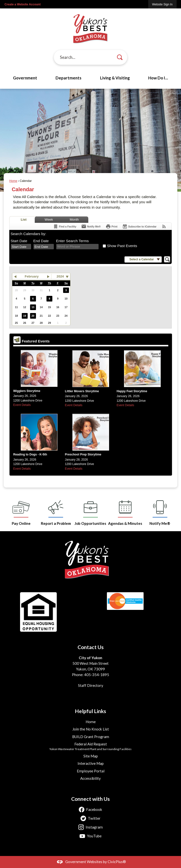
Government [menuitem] (25, 78)
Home (13, 181)
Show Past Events (122, 246)
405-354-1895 (97, 675)
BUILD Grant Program (91, 737)
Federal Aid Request (91, 744)
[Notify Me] (91, 226)
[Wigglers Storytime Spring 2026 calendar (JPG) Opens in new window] (39, 369)
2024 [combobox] (60, 276)
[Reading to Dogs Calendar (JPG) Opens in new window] (39, 433)
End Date (41, 241)
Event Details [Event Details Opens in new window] (22, 405)
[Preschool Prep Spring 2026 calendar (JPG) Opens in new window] (91, 433)
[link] (162, 4)
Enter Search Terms (72, 241)
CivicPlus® (117, 862)
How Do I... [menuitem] (158, 78)
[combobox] (21, 247)
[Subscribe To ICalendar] (139, 226)
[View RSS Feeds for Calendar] (164, 226)
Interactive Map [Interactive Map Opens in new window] (91, 763)
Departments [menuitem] (68, 78)
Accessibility (90, 778)
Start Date (19, 241)
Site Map (91, 756)
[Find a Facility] (65, 226)
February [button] (32, 276)
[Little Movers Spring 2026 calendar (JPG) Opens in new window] (91, 369)
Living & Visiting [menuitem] (115, 78)
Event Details (125, 405)
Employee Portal (91, 771)
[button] (120, 57)
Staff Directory (91, 685)
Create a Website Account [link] (23, 4)
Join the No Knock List (91, 729)
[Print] (112, 226)
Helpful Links (90, 711)
